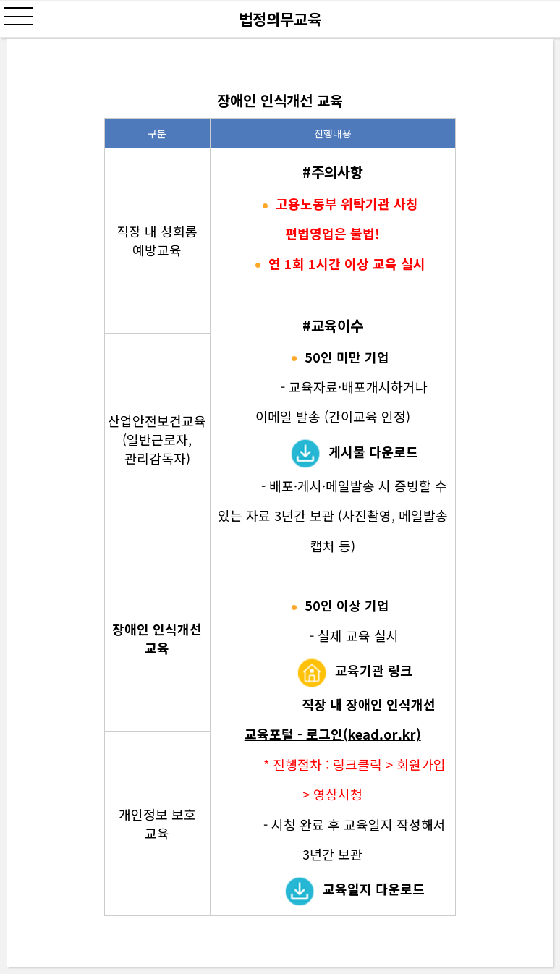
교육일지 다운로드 (374, 889)
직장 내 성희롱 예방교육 (157, 240)
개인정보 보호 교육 (157, 823)
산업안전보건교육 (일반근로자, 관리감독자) (157, 439)
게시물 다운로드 (373, 452)
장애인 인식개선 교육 (157, 638)
